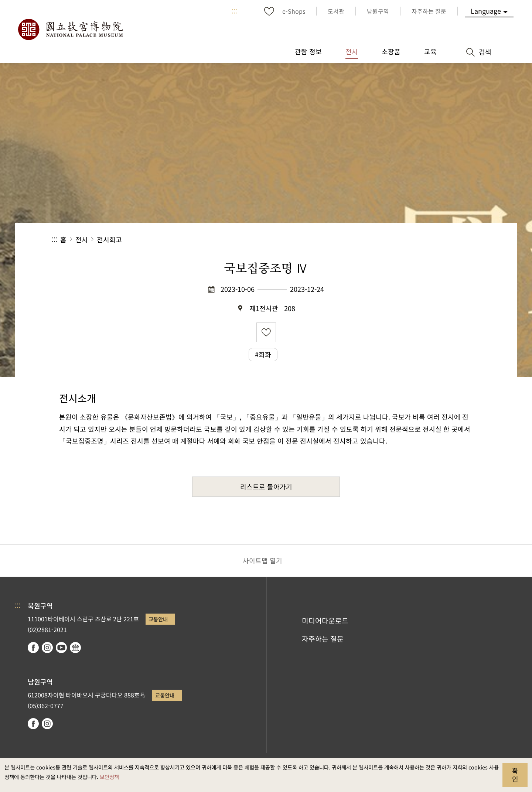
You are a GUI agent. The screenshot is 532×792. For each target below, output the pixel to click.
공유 (400, 240)
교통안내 (158, 619)
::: (234, 11)
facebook (33, 648)
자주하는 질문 (323, 639)
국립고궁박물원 (70, 30)
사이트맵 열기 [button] (262, 560)
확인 (515, 775)
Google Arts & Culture (75, 648)
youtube (61, 648)
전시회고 (109, 239)
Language (486, 11)
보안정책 (109, 777)
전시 (82, 239)
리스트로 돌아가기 (266, 487)
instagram (47, 648)
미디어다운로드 (325, 621)
